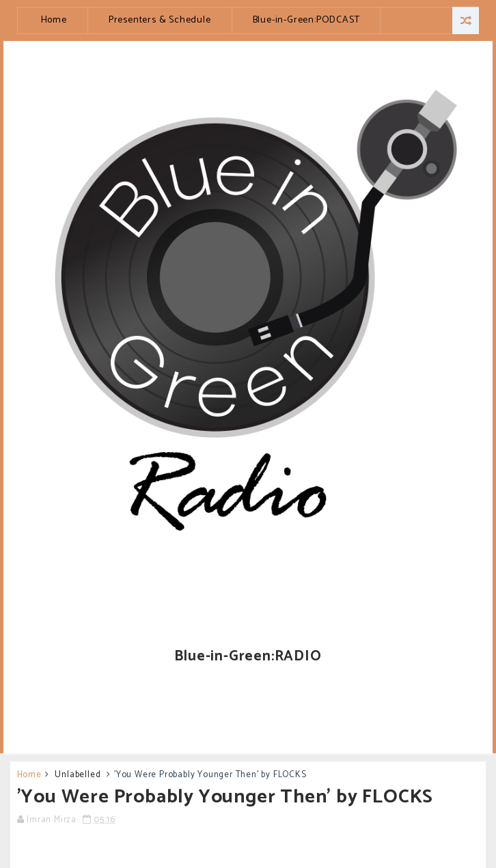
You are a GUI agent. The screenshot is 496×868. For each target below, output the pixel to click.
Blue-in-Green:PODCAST (306, 20)
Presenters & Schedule (160, 20)
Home (54, 20)
